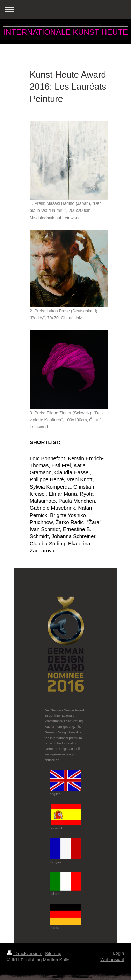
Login (118, 953)
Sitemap (53, 954)
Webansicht (112, 960)
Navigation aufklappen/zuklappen (65, 9)
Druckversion (25, 954)
